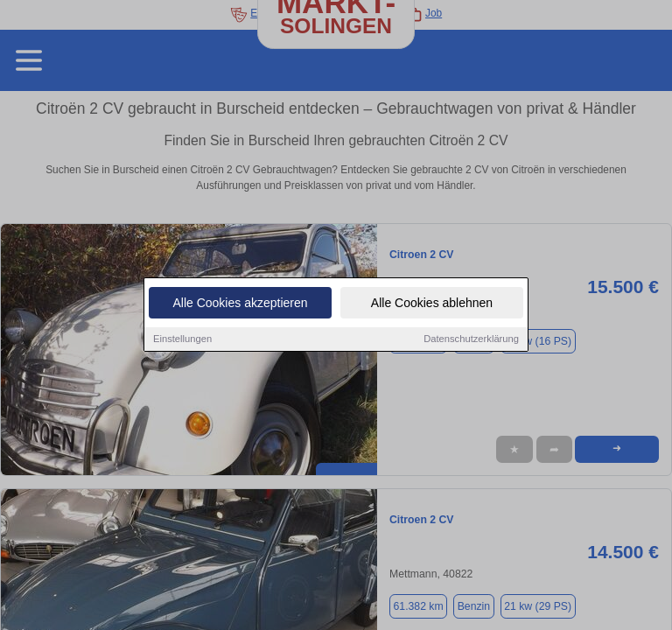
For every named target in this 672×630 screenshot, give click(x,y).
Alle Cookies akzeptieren (240, 304)
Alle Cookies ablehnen (432, 304)
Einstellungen (182, 340)
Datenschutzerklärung (471, 340)
